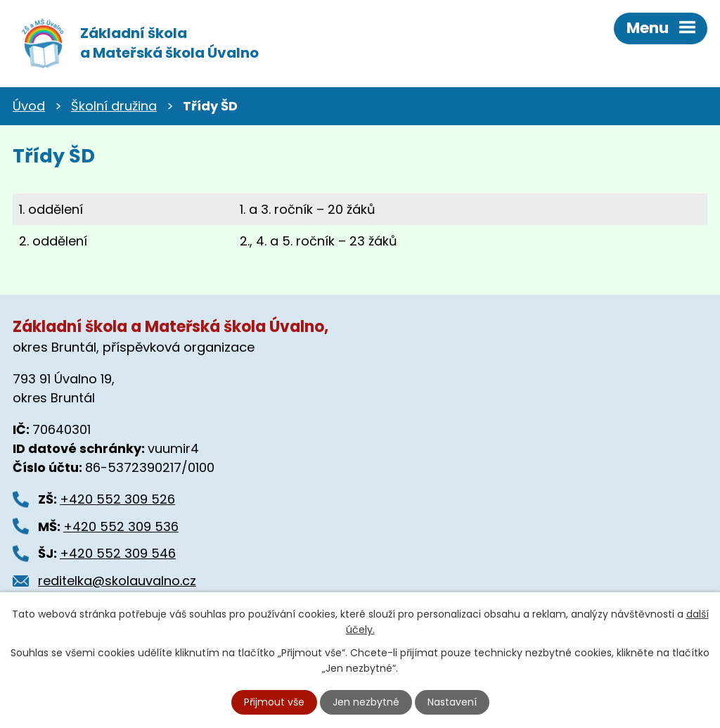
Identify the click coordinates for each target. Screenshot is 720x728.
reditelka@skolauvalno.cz (117, 581)
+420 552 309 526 (117, 499)
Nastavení (452, 702)
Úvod (29, 106)
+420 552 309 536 (121, 526)
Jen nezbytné (366, 702)
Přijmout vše (274, 702)
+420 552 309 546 (118, 553)
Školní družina (114, 106)
